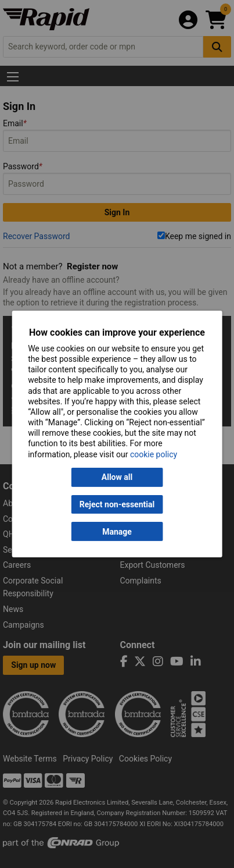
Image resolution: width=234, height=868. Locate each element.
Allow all (117, 477)
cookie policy (154, 454)
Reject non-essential (117, 504)
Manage (117, 532)
